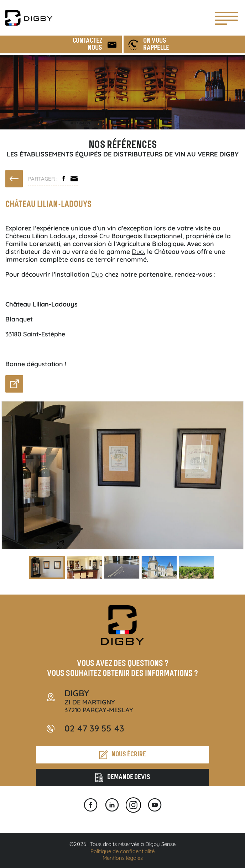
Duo (138, 252)
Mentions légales (123, 858)
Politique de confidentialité (123, 851)
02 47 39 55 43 (94, 728)
